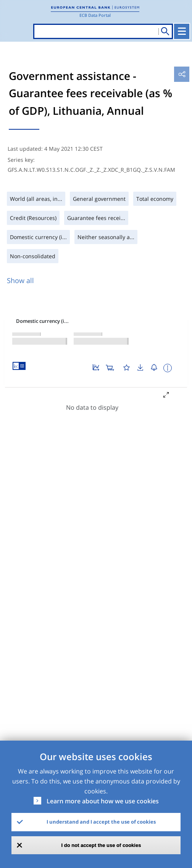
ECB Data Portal (95, 15)
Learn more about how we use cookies (103, 801)
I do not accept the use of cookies (101, 845)
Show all (20, 280)
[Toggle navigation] (182, 31)
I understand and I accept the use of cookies (101, 822)
